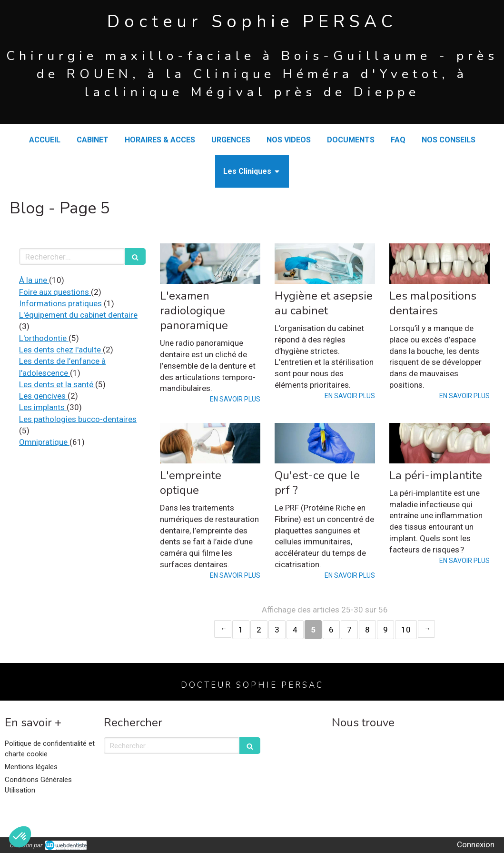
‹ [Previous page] (223, 629)
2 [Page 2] (259, 630)
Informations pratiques (61, 303)
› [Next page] (426, 629)
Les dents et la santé (57, 384)
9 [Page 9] (385, 630)
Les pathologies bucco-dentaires (78, 419)
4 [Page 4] (295, 630)
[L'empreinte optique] (210, 443)
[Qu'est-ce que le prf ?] (325, 443)
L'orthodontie (44, 338)
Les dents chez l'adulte (61, 350)
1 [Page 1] (241, 630)
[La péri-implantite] (440, 443)
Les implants (43, 407)
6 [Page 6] (331, 630)
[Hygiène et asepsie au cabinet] (325, 263)
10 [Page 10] (406, 630)
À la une (34, 280)
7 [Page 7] (349, 630)
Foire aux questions (55, 292)
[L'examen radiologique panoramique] (210, 263)
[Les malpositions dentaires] (440, 263)
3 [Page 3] (277, 630)
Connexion (476, 844)
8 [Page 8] (367, 630)
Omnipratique (44, 442)
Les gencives (43, 396)
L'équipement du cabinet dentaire (78, 315)
